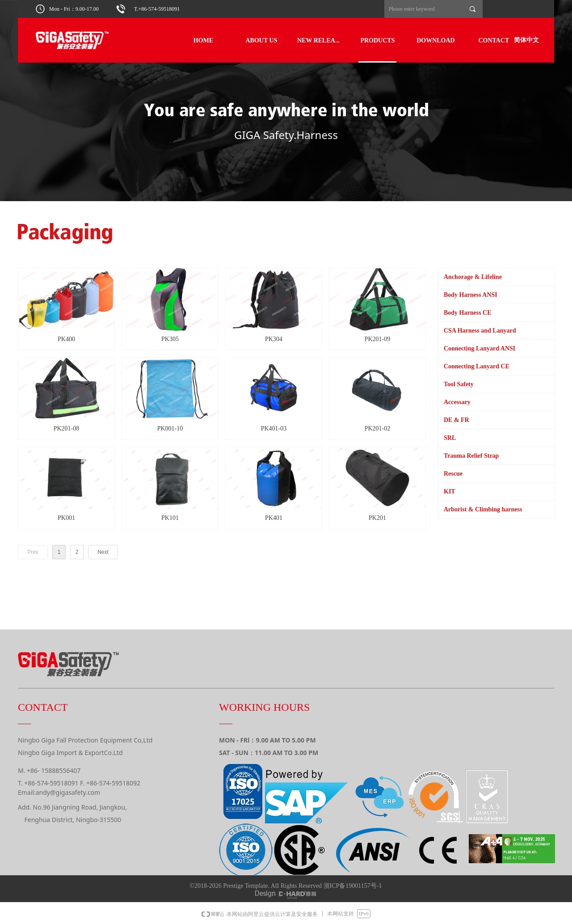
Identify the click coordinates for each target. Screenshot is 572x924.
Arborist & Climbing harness (483, 509)
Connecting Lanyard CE (477, 366)
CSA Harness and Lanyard (480, 331)
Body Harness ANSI (471, 295)
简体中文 (526, 40)
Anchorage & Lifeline (473, 277)
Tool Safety (459, 384)
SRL (450, 438)
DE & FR (456, 420)
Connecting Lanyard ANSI (479, 348)
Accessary (457, 402)
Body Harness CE (468, 313)
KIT (450, 492)
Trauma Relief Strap (471, 456)
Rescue (453, 474)
